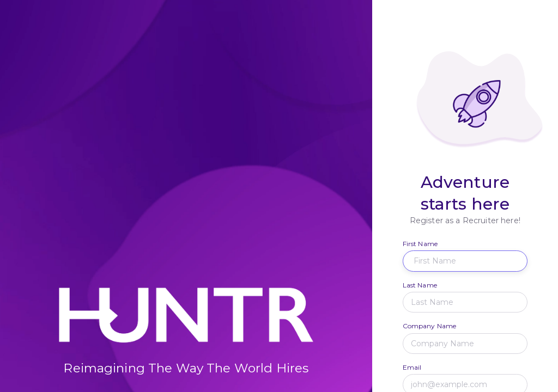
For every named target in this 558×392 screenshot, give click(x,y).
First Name (420, 244)
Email (412, 367)
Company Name (430, 326)
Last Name (420, 285)
